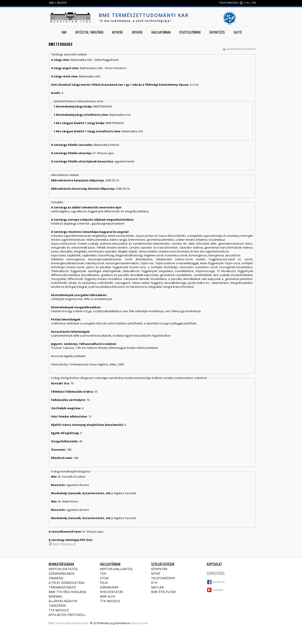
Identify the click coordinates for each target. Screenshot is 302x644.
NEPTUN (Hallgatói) (116, 569)
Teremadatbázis (62, 587)
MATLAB (157, 587)
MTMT (156, 573)
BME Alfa (107, 596)
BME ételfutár (163, 592)
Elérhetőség (216, 573)
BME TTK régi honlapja (67, 592)
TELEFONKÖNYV (229, 3)
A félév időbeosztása (67, 583)
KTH (154, 583)
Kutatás (118, 32)
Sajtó (238, 32)
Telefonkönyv (163, 578)
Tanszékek (57, 606)
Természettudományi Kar (72, 623)
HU (248, 3)
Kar (64, 32)
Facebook (218, 582)
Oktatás (137, 32)
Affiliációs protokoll (67, 615)
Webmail (56, 596)
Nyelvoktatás (112, 592)
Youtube (218, 590)
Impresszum (139, 623)
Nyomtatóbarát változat (239, 49)
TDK (103, 573)
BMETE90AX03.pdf (64, 544)
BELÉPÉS (62, 3)
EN (254, 3)
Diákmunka (109, 587)
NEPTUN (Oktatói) (63, 569)
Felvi (104, 583)
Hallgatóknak (161, 32)
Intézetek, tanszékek (89, 32)
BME (52, 3)
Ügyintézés (217, 32)
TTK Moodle (59, 610)
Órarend (56, 578)
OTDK (104, 578)
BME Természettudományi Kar (144, 15)
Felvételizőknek (190, 32)
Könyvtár (159, 569)
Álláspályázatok (63, 601)
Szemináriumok (61, 573)
